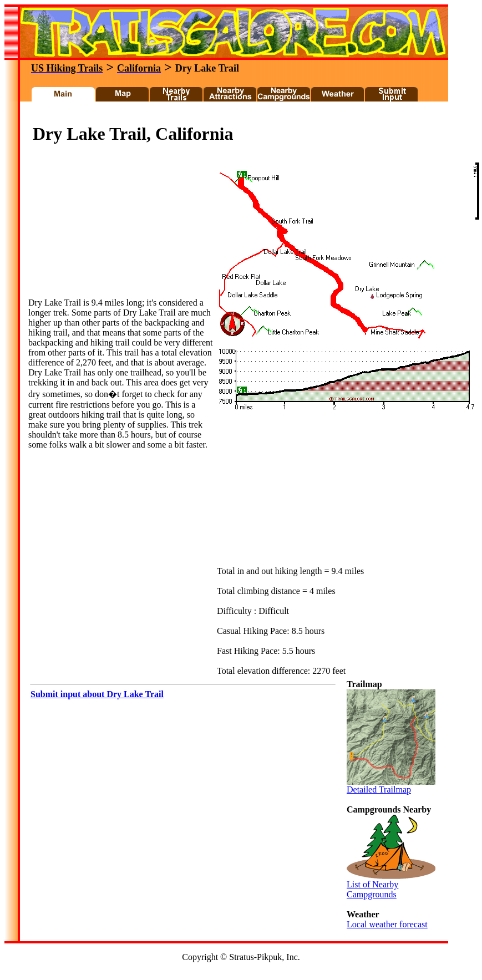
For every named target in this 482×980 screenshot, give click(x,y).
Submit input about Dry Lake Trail (97, 694)
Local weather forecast (387, 924)
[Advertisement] (111, 229)
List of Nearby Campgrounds (391, 885)
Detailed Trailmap (391, 786)
